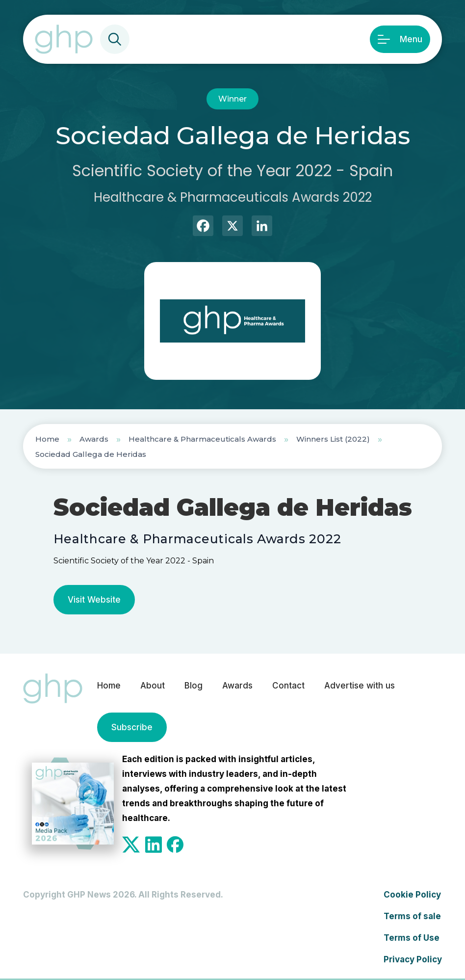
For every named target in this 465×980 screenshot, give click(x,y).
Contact (288, 686)
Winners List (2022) (333, 439)
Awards (94, 439)
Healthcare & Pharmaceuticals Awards (202, 439)
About (153, 686)
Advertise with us (360, 686)
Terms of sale (412, 916)
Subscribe (132, 727)
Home (47, 439)
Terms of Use (412, 938)
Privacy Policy (413, 959)
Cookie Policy (412, 895)
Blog (194, 686)
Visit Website (94, 600)
